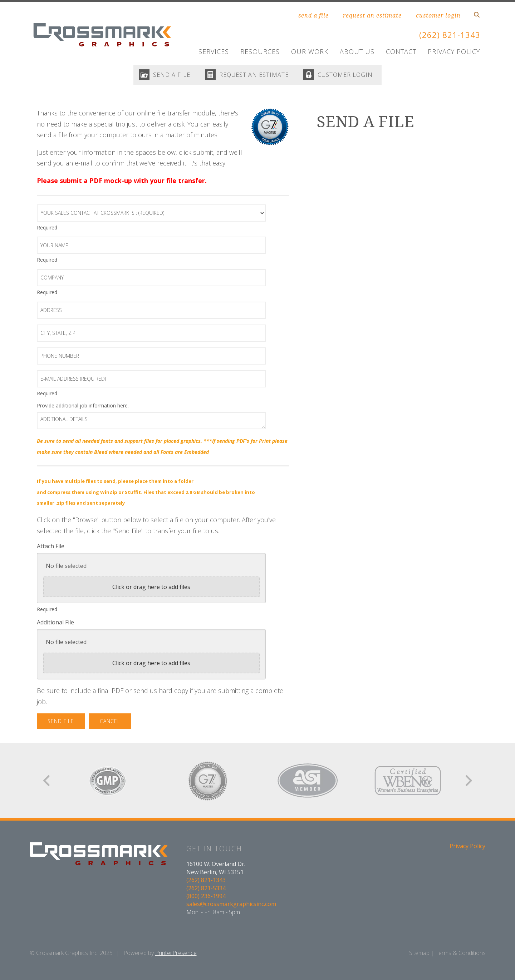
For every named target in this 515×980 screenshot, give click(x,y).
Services (214, 51)
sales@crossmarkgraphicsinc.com (231, 906)
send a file (313, 15)
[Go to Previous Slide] (47, 782)
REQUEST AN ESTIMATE (254, 76)
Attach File (51, 548)
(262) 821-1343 (448, 34)
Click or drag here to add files (151, 589)
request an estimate (372, 15)
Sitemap (419, 955)
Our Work (310, 51)
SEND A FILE (168, 76)
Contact (401, 51)
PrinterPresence (176, 955)
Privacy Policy (454, 51)
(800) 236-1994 (206, 898)
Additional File (55, 624)
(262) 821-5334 (206, 890)
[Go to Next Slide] (468, 782)
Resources (260, 51)
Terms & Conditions (460, 955)
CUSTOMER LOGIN (348, 76)
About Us (357, 51)
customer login (438, 15)
